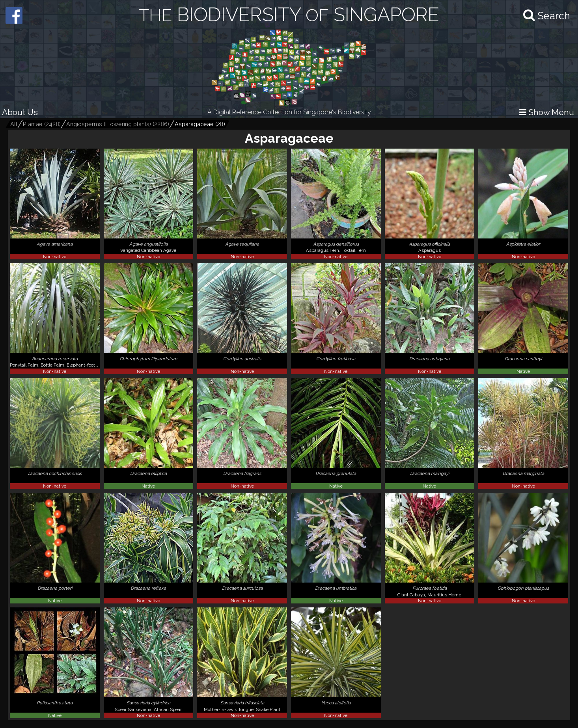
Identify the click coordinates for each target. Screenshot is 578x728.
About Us (20, 112)
